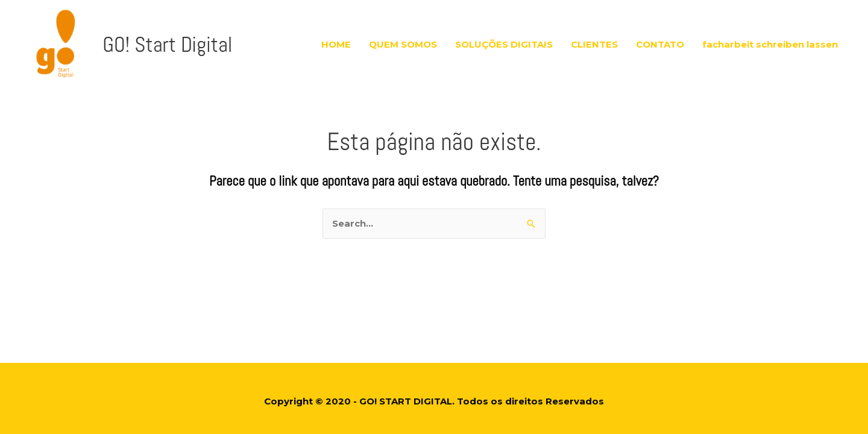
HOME (336, 38)
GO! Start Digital (155, 39)
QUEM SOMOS (403, 38)
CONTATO (660, 38)
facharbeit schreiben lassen (770, 38)
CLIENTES (594, 38)
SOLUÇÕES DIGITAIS (504, 38)
